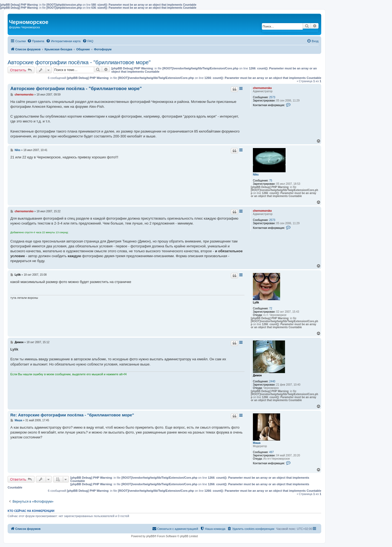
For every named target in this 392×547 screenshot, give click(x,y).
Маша (257, 443)
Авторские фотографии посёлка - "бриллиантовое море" (79, 62)
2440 (272, 381)
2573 (272, 97)
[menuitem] (36, 41)
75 (271, 181)
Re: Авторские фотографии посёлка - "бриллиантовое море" (72, 415)
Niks (256, 175)
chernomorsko (262, 88)
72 (271, 308)
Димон (257, 375)
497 (272, 452)
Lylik (256, 302)
